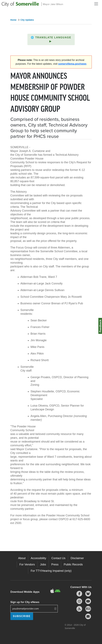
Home (13, 20)
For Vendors (27, 564)
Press (55, 564)
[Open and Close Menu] (96, 4)
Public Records (73, 564)
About (22, 558)
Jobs (43, 564)
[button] (51, 39)
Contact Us (58, 558)
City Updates (27, 20)
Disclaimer (77, 558)
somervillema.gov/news (72, 64)
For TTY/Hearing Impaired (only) (51, 571)
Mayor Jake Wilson (53, 4)
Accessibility (38, 558)
